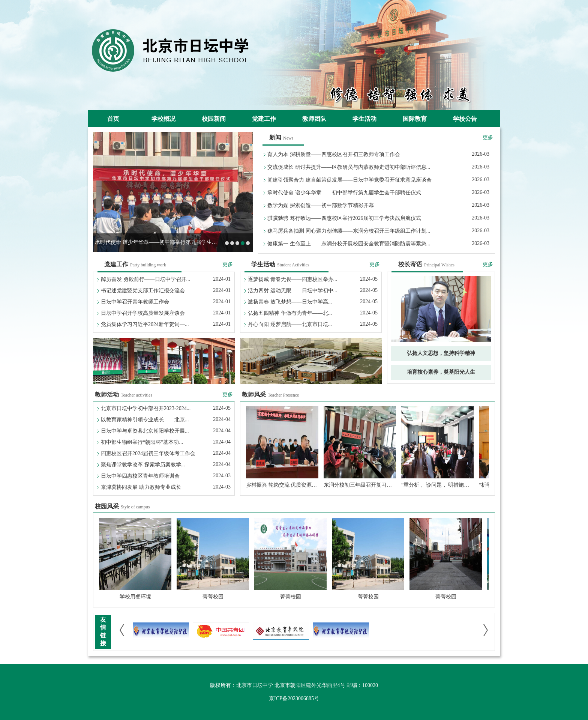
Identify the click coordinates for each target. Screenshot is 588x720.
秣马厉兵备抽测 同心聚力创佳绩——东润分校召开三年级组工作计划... (349, 231)
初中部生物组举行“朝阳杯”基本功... (142, 442)
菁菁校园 (213, 597)
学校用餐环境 (135, 597)
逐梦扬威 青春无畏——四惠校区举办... (292, 279)
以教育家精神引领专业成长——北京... (145, 420)
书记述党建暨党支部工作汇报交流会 (143, 291)
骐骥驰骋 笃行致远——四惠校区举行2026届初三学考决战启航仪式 (344, 218)
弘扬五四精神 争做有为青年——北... (290, 313)
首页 (113, 119)
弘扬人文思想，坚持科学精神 (441, 353)
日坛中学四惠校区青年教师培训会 (140, 476)
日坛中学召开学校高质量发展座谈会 (143, 313)
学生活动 (364, 119)
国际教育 (415, 119)
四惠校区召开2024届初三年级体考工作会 (148, 453)
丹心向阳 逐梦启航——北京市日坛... (290, 324)
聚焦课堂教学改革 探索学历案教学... (143, 465)
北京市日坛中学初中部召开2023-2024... (146, 408)
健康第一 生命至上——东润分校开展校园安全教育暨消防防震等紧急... (349, 244)
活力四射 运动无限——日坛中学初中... (292, 291)
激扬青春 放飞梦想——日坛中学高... (290, 302)
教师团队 (314, 119)
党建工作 (264, 119)
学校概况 (163, 119)
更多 (488, 138)
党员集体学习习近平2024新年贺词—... (145, 324)
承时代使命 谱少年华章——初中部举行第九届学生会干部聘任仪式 (172, 242)
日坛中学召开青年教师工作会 (135, 302)
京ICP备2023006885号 (294, 698)
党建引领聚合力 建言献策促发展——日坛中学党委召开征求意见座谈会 (349, 180)
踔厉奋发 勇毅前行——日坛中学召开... (145, 279)
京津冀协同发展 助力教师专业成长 (141, 487)
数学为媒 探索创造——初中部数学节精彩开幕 (321, 205)
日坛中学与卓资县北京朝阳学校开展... (145, 431)
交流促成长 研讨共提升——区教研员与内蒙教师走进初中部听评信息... (349, 167)
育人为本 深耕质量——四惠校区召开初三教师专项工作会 (334, 154)
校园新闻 (214, 119)
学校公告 (465, 119)
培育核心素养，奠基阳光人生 (441, 372)
